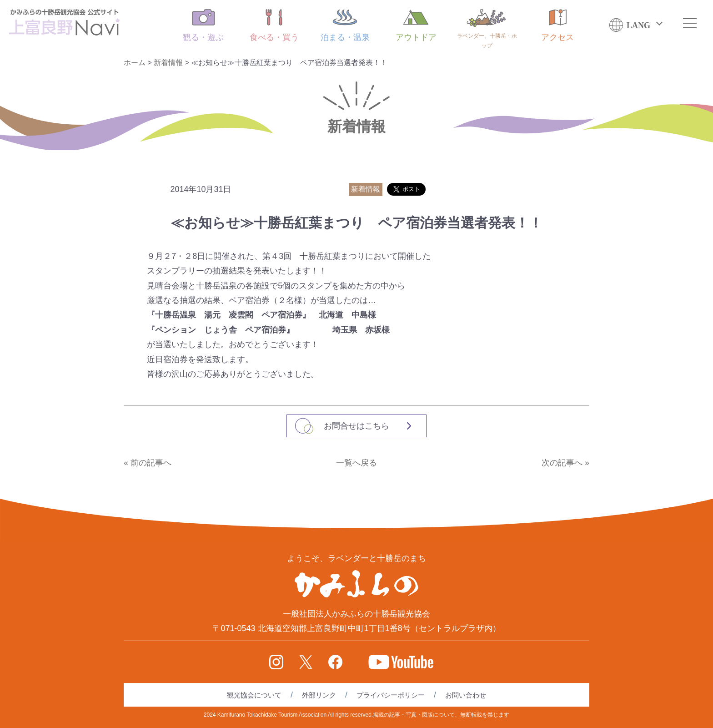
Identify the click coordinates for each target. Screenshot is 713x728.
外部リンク (319, 695)
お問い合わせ (466, 695)
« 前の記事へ (148, 463)
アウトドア (416, 25)
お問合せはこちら (356, 426)
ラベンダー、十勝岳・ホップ (487, 29)
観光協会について (254, 695)
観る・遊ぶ (203, 25)
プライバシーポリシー (391, 695)
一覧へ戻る (356, 463)
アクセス (557, 25)
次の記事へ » (565, 463)
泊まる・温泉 (345, 25)
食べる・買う (274, 25)
